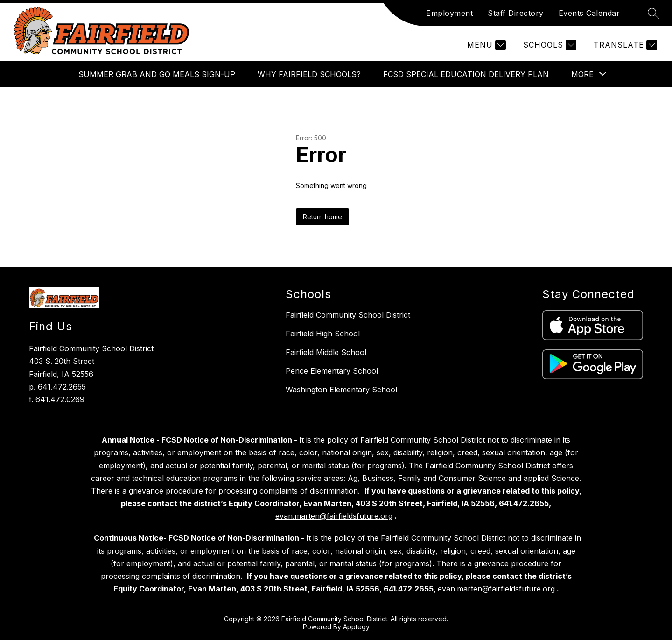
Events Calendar (589, 13)
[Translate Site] (624, 45)
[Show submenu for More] (582, 74)
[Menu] (485, 45)
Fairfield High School (323, 334)
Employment (449, 13)
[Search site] (653, 13)
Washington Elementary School (341, 390)
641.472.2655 (62, 387)
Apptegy (356, 627)
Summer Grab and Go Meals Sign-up (157, 74)
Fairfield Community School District (348, 315)
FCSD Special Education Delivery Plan (466, 74)
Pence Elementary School (332, 371)
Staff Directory (516, 13)
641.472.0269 (60, 399)
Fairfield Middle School (326, 352)
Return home (322, 217)
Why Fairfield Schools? (309, 74)
